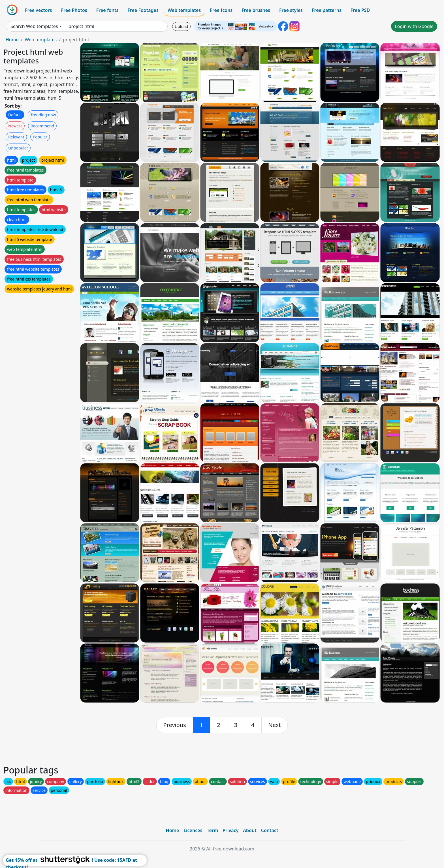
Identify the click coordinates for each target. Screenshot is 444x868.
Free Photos (74, 10)
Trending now (43, 115)
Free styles (291, 10)
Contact (270, 830)
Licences (193, 830)
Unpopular (18, 148)
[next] (275, 725)
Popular (40, 137)
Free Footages (143, 10)
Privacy (230, 830)
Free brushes (256, 10)
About (250, 830)
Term (212, 830)
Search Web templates (34, 26)
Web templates (184, 10)
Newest (15, 126)
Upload (181, 26)
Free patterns (327, 10)
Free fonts (107, 10)
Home (12, 40)
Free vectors (38, 10)
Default (15, 115)
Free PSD (360, 10)
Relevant (16, 137)
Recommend (42, 126)
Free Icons (221, 10)
